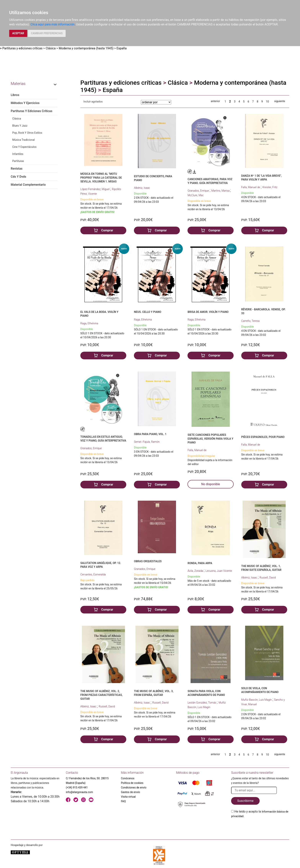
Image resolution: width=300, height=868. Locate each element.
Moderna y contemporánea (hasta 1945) (86, 48)
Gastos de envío (130, 792)
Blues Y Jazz (20, 126)
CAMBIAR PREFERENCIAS (47, 33)
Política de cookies (132, 783)
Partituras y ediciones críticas (22, 48)
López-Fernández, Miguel (95, 189)
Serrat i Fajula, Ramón (147, 442)
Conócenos (128, 778)
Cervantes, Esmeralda (93, 574)
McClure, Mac (196, 195)
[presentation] (260, 827)
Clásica (51, 48)
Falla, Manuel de (251, 187)
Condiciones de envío (134, 787)
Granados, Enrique (199, 191)
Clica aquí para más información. (53, 24)
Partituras (18, 161)
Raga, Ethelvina (89, 323)
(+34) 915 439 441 (77, 787)
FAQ (123, 801)
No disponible (211, 484)
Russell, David (268, 578)
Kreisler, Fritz (270, 187)
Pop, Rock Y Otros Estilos (27, 133)
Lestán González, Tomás (202, 703)
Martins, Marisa (221, 191)
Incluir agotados (93, 102)
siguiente (280, 101)
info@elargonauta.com (79, 792)
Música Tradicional (23, 140)
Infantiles (18, 154)
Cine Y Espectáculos (24, 147)
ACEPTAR (18, 33)
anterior (215, 101)
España (122, 48)
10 (267, 102)
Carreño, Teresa (250, 321)
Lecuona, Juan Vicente (219, 571)
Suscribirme (245, 801)
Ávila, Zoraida (196, 571)
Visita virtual (128, 797)
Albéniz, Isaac (142, 188)
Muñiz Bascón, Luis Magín (257, 700)
